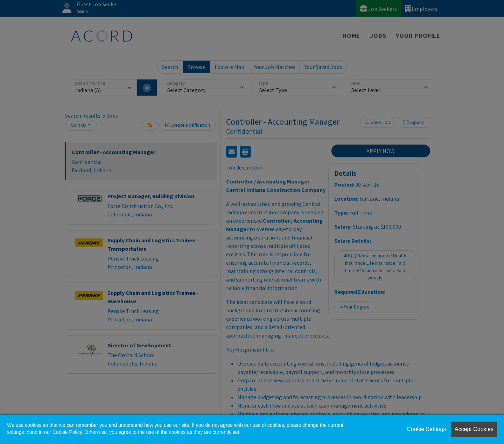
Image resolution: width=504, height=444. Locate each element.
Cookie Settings (426, 429)
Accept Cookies (474, 429)
